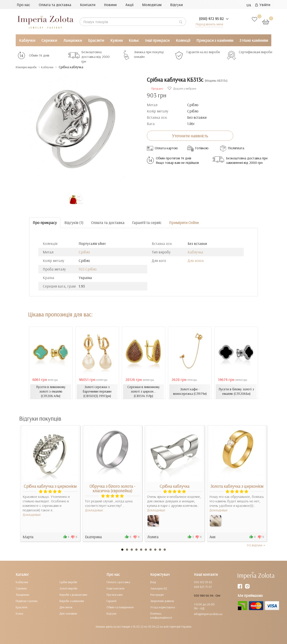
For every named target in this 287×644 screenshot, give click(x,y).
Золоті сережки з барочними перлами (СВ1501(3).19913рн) (97, 391)
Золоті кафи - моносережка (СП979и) (190, 391)
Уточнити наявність (190, 136)
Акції (129, 5)
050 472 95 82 (203, 582)
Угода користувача (163, 607)
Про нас (23, 5)
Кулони (116, 40)
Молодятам (152, 5)
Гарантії (111, 601)
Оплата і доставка (118, 582)
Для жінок (196, 260)
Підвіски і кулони (27, 601)
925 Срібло (88, 269)
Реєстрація (157, 594)
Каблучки (27, 40)
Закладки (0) (159, 588)
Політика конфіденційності (161, 615)
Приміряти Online (184, 223)
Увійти (263, 5)
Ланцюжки (73, 40)
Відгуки (176, 5)
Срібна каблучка (175, 486)
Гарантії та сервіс (147, 223)
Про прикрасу (45, 223)
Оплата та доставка (55, 5)
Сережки (49, 40)
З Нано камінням (254, 40)
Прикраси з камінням (215, 40)
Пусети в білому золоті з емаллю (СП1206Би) (236, 391)
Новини (110, 5)
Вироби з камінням (72, 601)
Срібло (84, 252)
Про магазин (115, 594)
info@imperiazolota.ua (208, 614)
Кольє (134, 40)
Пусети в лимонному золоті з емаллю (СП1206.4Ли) (51, 391)
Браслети (96, 40)
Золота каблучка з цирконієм (237, 486)
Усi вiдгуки (256, 545)
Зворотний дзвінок (162, 601)
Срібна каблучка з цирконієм (50, 486)
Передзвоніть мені (208, 24)
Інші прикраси (157, 40)
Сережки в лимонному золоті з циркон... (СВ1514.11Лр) (143, 391)
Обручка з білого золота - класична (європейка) (112, 488)
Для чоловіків (68, 613)
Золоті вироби (68, 588)
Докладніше (32, 514)
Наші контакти (115, 588)
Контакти (88, 5)
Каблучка (195, 252)
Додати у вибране (182, 88)
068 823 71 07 (203, 587)
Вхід (153, 582)
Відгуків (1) (74, 223)
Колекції (183, 40)
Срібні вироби (68, 582)
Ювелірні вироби (30, 67)
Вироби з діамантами (73, 594)
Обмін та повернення (120, 607)
